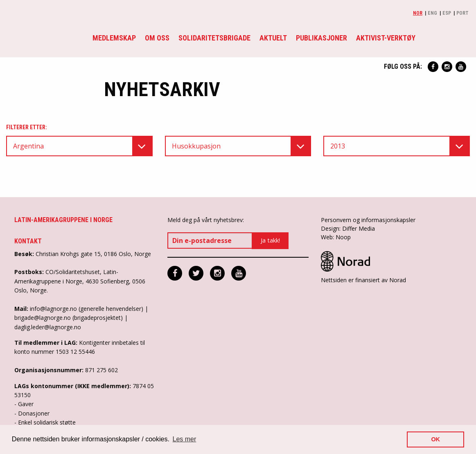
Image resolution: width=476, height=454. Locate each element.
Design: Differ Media (348, 228)
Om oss (157, 38)
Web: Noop (336, 237)
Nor (418, 13)
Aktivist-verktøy (386, 38)
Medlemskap (114, 38)
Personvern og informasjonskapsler (368, 220)
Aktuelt (273, 38)
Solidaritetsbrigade (214, 38)
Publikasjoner (321, 38)
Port (462, 13)
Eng (432, 13)
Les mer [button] (185, 439)
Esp (447, 13)
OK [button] (435, 439)
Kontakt (28, 241)
